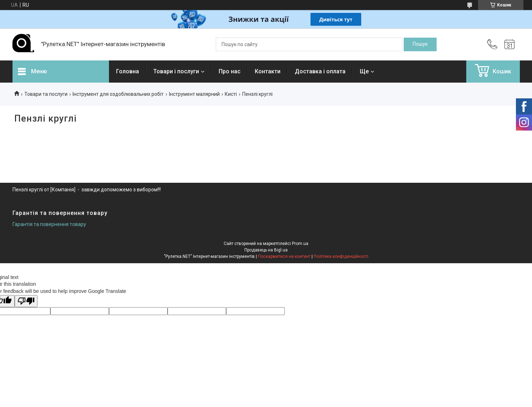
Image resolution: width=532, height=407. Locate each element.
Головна (128, 71)
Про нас (230, 71)
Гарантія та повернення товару (49, 224)
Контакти (268, 71)
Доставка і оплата (320, 71)
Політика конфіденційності (341, 256)
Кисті (231, 94)
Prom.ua (300, 244)
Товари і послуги (176, 71)
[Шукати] (420, 44)
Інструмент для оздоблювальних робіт (118, 94)
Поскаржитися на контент (284, 256)
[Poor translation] (26, 301)
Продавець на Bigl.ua (266, 250)
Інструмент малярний (194, 94)
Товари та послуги (46, 94)
